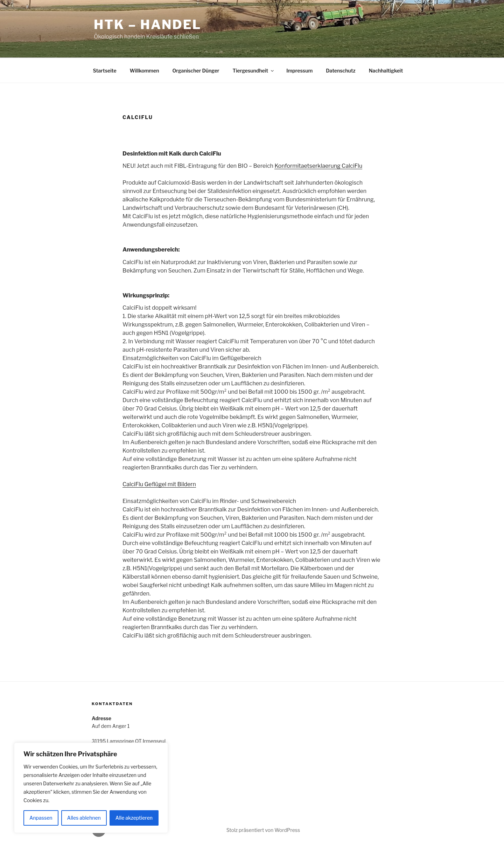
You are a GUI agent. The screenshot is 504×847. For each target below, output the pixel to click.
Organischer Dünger (196, 71)
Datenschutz (341, 71)
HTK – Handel (148, 25)
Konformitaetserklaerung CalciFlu (318, 166)
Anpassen (41, 818)
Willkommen (145, 71)
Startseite (105, 71)
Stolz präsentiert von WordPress (263, 830)
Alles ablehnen (84, 818)
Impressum (299, 71)
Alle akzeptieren (134, 818)
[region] (91, 788)
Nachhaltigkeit (386, 71)
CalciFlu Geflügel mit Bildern (159, 484)
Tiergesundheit (254, 71)
